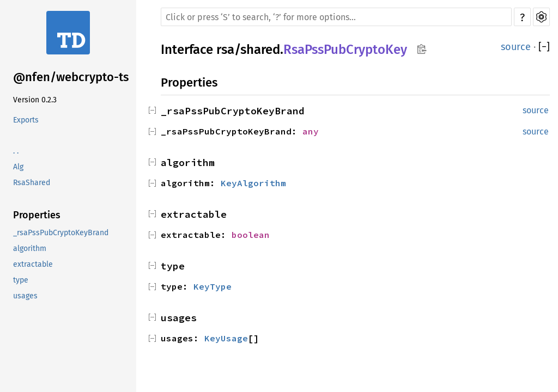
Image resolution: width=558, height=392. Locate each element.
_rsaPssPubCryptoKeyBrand (61, 233)
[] (544, 47)
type (21, 280)
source (516, 47)
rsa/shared (248, 50)
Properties (37, 215)
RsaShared (32, 183)
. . (16, 151)
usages (25, 296)
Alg (18, 167)
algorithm (30, 249)
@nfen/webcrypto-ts (71, 77)
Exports (26, 120)
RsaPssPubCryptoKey (345, 50)
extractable (33, 264)
